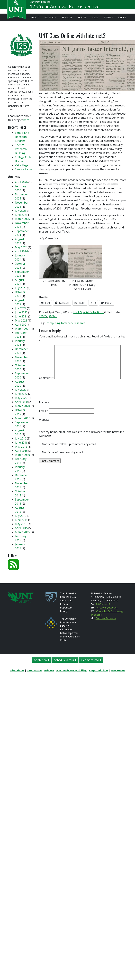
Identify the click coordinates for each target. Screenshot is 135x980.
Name (44, 402)
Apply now (42, 660)
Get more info (91, 660)
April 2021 (21, 325)
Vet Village (22, 165)
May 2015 (21, 524)
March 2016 (22, 455)
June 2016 (21, 443)
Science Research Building (21, 149)
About (35, 17)
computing (54, 323)
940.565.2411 (103, 604)
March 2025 (22, 219)
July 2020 (21, 390)
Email (44, 411)
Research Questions (107, 608)
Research (50, 17)
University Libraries (40, 3)
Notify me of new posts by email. (63, 452)
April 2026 (21, 182)
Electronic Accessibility (71, 670)
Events (108, 17)
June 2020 (21, 394)
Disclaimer (17, 670)
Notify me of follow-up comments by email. (69, 444)
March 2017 (22, 418)
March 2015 (22, 532)
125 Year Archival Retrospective (65, 8)
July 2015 (21, 516)
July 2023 (21, 288)
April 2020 (21, 402)
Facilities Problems (106, 618)
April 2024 (21, 251)
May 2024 (21, 247)
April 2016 (21, 451)
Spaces (82, 17)
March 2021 (22, 329)
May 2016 (21, 447)
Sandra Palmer (24, 169)
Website (44, 420)
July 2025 (21, 211)
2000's (53, 316)
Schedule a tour (65, 660)
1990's (43, 316)
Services (67, 17)
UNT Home (118, 670)
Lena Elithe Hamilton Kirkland (22, 137)
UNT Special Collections (88, 312)
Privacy (49, 670)
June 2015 (21, 520)
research (79, 323)
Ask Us (122, 17)
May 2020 (21, 398)
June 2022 (21, 312)
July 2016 (21, 438)
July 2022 (21, 308)
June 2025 (21, 215)
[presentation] (65, 391)
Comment (46, 378)
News (95, 17)
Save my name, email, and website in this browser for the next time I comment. (82, 434)
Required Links (99, 670)
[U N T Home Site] (21, 597)
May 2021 (21, 321)
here (26, 120)
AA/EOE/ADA (34, 670)
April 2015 (21, 528)
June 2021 (21, 316)
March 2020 (22, 406)
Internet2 (67, 323)
